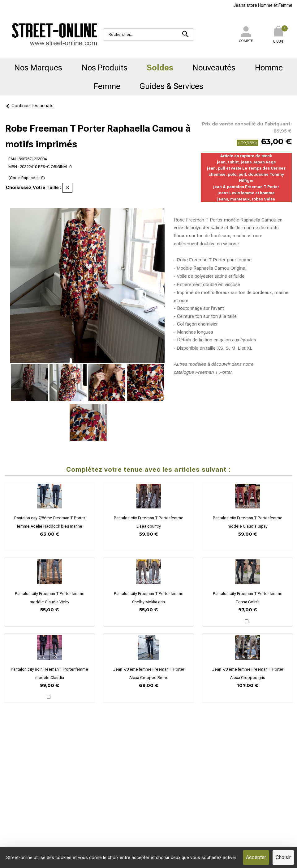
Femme (107, 86)
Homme (269, 68)
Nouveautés (214, 68)
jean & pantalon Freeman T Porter (246, 187)
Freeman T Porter (213, 372)
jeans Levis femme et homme (246, 193)
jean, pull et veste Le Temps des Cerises (246, 168)
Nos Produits (105, 68)
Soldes (160, 68)
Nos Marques (38, 68)
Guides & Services (171, 86)
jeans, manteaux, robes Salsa (246, 199)
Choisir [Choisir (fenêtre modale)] (283, 857)
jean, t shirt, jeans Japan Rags (246, 162)
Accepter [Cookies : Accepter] (256, 857)
